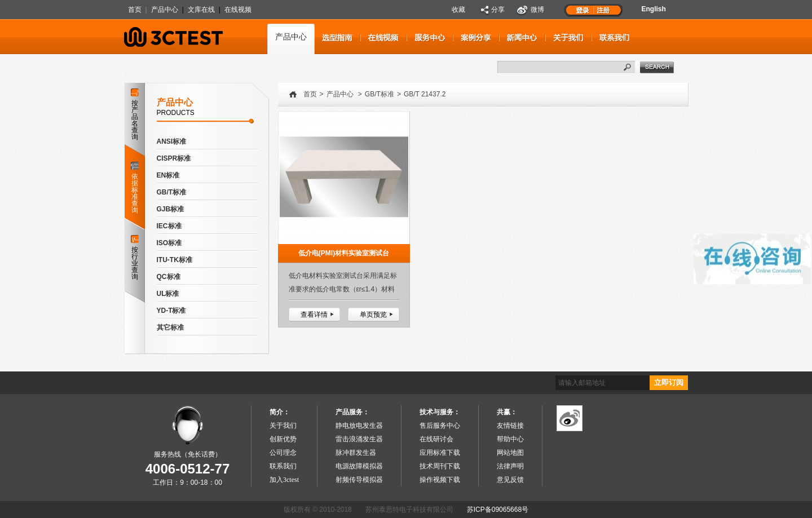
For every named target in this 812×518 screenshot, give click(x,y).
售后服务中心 (440, 426)
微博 (537, 10)
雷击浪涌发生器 (359, 439)
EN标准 (168, 175)
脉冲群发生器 (356, 453)
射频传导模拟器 (359, 480)
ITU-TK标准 (175, 260)
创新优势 (283, 439)
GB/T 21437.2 (425, 94)
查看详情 (314, 315)
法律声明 (510, 466)
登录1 (582, 10)
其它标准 (170, 327)
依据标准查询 (134, 185)
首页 (135, 10)
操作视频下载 (440, 480)
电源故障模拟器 (359, 466)
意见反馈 (510, 480)
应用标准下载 (440, 453)
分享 (498, 10)
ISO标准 (169, 243)
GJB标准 (171, 209)
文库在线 (201, 10)
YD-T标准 (171, 311)
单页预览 (373, 315)
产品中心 (165, 10)
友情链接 (510, 426)
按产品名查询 (135, 115)
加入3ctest (284, 480)
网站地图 (510, 453)
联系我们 (283, 466)
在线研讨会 (436, 439)
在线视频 (238, 10)
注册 (604, 10)
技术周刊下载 (440, 466)
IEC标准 (169, 226)
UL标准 (168, 294)
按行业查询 (135, 258)
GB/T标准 (172, 192)
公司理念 (283, 453)
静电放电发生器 (359, 426)
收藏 (458, 10)
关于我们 (283, 426)
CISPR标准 (174, 158)
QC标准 (169, 277)
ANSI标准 (172, 141)
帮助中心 (510, 439)
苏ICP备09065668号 (498, 510)
